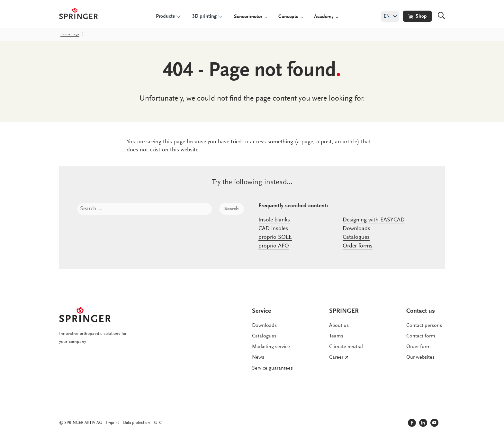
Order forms (358, 246)
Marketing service (271, 347)
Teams (336, 336)
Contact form (421, 336)
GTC (158, 423)
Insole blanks (274, 220)
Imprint (113, 423)
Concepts (288, 17)
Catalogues (356, 237)
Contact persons (424, 326)
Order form (419, 347)
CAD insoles (273, 229)
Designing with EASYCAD (374, 220)
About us (339, 326)
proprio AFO (274, 246)
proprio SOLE (275, 237)
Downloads (356, 229)
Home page (70, 34)
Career (336, 357)
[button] (417, 16)
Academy (324, 17)
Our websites (420, 357)
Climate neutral (346, 347)
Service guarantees (272, 368)
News (258, 357)
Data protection (136, 423)
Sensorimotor (248, 17)
